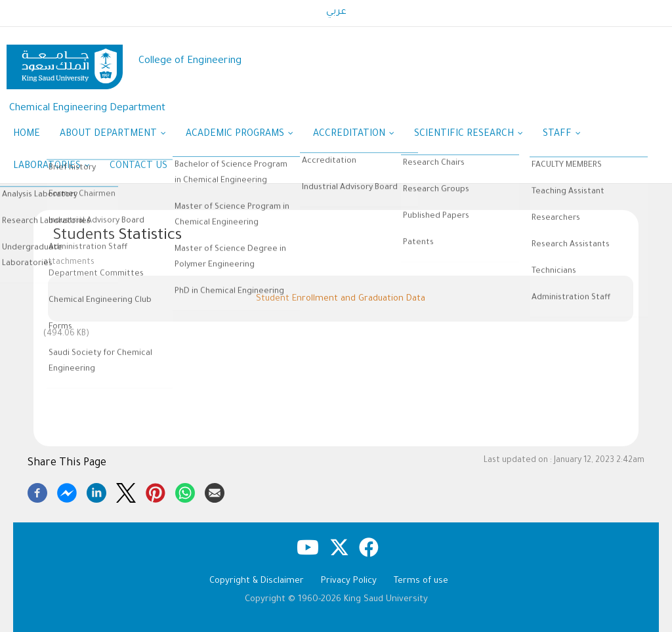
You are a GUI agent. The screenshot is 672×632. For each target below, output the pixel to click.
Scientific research (469, 135)
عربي (336, 12)
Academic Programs (240, 135)
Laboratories (52, 167)
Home (27, 135)
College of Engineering (190, 61)
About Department (113, 135)
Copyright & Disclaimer (257, 581)
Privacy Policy (349, 581)
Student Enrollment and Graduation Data (341, 299)
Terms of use (421, 581)
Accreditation (354, 135)
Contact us (138, 167)
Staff (562, 135)
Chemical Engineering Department (87, 109)
